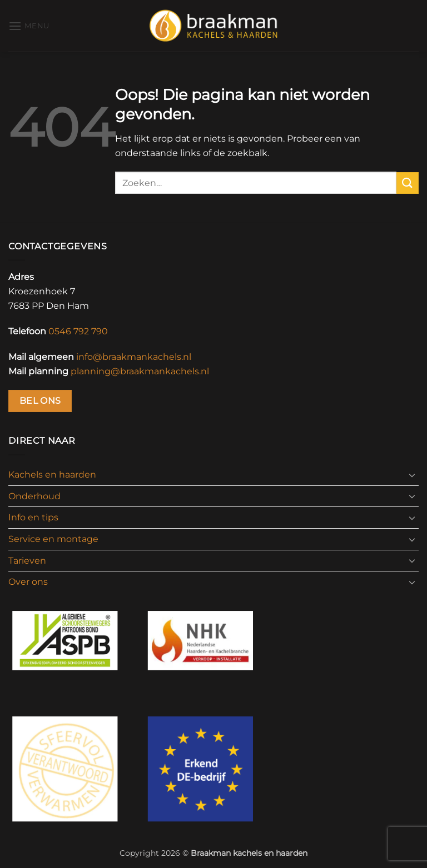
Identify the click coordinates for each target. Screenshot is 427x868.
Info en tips (33, 517)
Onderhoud (34, 496)
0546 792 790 (78, 331)
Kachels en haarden (52, 475)
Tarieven (27, 561)
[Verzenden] (408, 183)
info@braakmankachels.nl (134, 357)
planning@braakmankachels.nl (140, 371)
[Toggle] (412, 475)
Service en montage (53, 539)
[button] (29, 26)
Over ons (28, 582)
